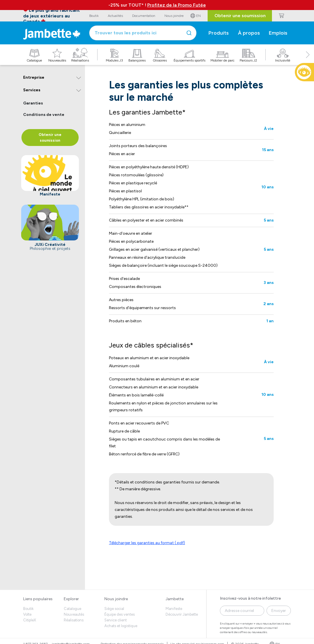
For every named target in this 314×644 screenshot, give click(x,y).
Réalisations (74, 620)
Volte (27, 614)
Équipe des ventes (120, 614)
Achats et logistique (121, 626)
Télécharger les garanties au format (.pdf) (147, 543)
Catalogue (72, 609)
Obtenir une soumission (240, 16)
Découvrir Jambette (182, 614)
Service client (116, 620)
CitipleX (30, 620)
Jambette (175, 599)
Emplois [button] (278, 33)
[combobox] (143, 33)
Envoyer (279, 611)
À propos (249, 33)
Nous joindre (116, 599)
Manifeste (174, 609)
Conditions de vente (44, 115)
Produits (219, 33)
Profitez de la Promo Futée (177, 5)
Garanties (33, 103)
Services (32, 90)
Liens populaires (38, 599)
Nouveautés (74, 614)
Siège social (114, 609)
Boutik (28, 609)
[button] (308, 61)
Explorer (71, 599)
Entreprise (34, 77)
